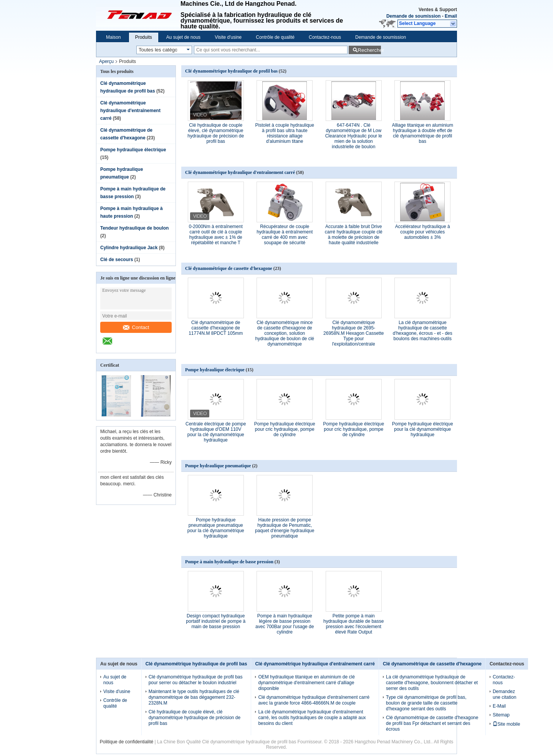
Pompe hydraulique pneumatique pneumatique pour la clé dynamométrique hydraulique (216, 528)
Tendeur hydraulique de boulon (134, 228)
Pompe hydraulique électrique (133, 150)
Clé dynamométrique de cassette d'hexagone (229, 268)
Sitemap (501, 715)
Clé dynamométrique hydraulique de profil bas (231, 71)
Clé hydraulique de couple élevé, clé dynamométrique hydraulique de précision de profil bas (216, 133)
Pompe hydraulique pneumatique (218, 466)
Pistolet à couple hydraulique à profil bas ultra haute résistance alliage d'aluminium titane (285, 133)
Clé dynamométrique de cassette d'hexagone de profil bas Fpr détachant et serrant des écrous (432, 723)
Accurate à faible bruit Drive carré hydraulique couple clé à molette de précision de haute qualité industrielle (354, 235)
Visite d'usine (228, 37)
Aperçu (106, 61)
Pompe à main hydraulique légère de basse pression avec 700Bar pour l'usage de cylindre (285, 624)
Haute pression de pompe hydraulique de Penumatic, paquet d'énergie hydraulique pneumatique (285, 528)
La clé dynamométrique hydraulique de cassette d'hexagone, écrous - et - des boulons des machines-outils (423, 331)
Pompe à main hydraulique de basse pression (229, 562)
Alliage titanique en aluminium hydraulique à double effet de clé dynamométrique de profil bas (423, 133)
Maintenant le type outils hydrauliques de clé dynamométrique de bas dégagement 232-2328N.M (194, 697)
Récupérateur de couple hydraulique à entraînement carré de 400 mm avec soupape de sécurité (285, 235)
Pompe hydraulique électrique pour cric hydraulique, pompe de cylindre (285, 429)
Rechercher (369, 50)
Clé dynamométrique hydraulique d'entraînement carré (130, 111)
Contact (136, 327)
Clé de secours (117, 260)
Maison (113, 37)
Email (451, 16)
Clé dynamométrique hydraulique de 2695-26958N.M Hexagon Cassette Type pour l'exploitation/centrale (353, 333)
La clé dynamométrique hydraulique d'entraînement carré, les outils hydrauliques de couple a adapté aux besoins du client (312, 718)
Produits (144, 37)
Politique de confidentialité (127, 742)
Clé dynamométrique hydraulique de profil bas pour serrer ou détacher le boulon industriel (196, 680)
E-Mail (499, 706)
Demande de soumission (413, 16)
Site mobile (506, 724)
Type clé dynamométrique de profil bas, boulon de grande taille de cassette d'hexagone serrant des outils (426, 703)
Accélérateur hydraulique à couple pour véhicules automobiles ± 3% (423, 232)
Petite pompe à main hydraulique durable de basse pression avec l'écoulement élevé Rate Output (353, 624)
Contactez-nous (325, 37)
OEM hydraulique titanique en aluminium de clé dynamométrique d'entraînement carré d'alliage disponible (306, 683)
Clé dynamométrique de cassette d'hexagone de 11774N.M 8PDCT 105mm (216, 328)
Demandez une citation (504, 694)
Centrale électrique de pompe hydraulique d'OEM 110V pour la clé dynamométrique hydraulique (216, 432)
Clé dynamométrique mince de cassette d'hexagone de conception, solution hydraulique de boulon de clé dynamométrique (285, 333)
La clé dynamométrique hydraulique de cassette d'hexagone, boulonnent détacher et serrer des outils (432, 683)
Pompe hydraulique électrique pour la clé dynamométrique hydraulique (423, 429)
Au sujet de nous (183, 37)
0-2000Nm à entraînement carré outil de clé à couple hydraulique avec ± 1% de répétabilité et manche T (216, 235)
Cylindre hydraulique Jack (129, 248)
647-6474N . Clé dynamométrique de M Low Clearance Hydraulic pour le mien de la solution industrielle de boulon (354, 136)
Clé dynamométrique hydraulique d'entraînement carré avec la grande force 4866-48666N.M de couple (314, 700)
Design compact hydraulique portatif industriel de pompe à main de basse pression (216, 621)
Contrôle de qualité (275, 37)
